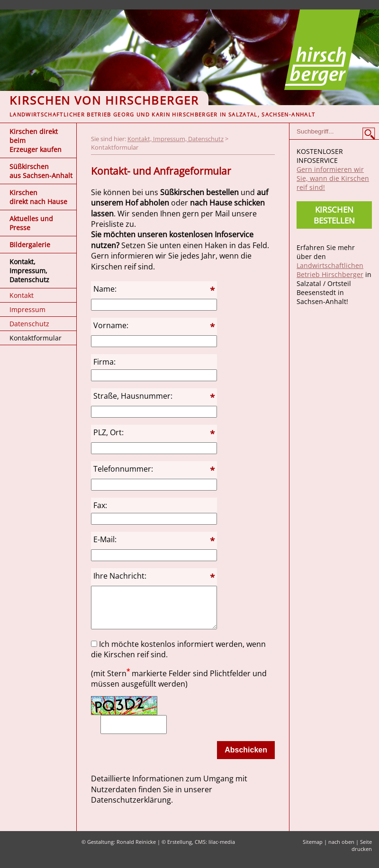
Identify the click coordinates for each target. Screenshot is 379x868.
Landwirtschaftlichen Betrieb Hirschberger (330, 270)
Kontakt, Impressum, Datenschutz (29, 271)
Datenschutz (29, 324)
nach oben (341, 850)
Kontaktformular (36, 338)
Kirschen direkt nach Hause (38, 197)
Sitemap (313, 850)
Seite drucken (362, 854)
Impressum (27, 309)
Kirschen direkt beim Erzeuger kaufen (36, 140)
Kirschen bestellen (334, 215)
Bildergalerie (30, 245)
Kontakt (22, 295)
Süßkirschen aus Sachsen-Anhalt (41, 171)
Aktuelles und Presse (31, 223)
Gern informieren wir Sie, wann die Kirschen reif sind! (333, 178)
